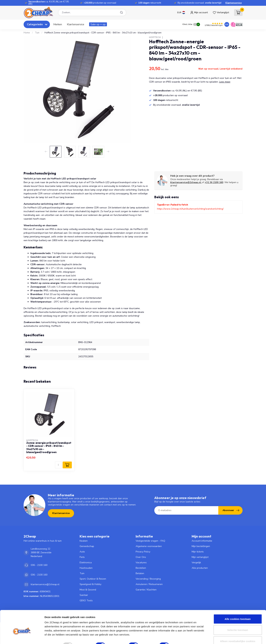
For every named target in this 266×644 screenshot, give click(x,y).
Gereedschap (87, 546)
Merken (58, 24)
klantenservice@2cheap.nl (186, 182)
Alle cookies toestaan (238, 611)
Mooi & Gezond (88, 590)
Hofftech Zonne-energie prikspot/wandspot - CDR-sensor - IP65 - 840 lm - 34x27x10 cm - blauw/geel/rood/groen (103, 33)
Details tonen (183, 637)
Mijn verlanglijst (200, 557)
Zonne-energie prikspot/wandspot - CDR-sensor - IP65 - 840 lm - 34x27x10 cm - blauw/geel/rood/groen (49, 448)
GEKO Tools (86, 601)
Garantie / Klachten (146, 590)
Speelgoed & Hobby (90, 584)
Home (27, 33)
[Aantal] (58, 465)
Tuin (37, 33)
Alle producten (200, 568)
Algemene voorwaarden (149, 546)
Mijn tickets (198, 552)
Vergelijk (196, 563)
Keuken (84, 541)
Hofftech (155, 37)
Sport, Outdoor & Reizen (93, 579)
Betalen (140, 573)
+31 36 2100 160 (214, 182)
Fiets (82, 557)
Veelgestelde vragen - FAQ (150, 541)
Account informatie (202, 541)
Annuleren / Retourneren (149, 584)
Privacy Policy (143, 552)
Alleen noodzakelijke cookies (238, 633)
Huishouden (86, 568)
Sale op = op (98, 24)
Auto (82, 552)
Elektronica (86, 563)
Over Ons (141, 557)
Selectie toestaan (238, 622)
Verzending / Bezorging (148, 579)
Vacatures (141, 563)
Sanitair (84, 595)
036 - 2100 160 (39, 565)
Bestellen (141, 568)
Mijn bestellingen (201, 546)
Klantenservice (234, 3)
